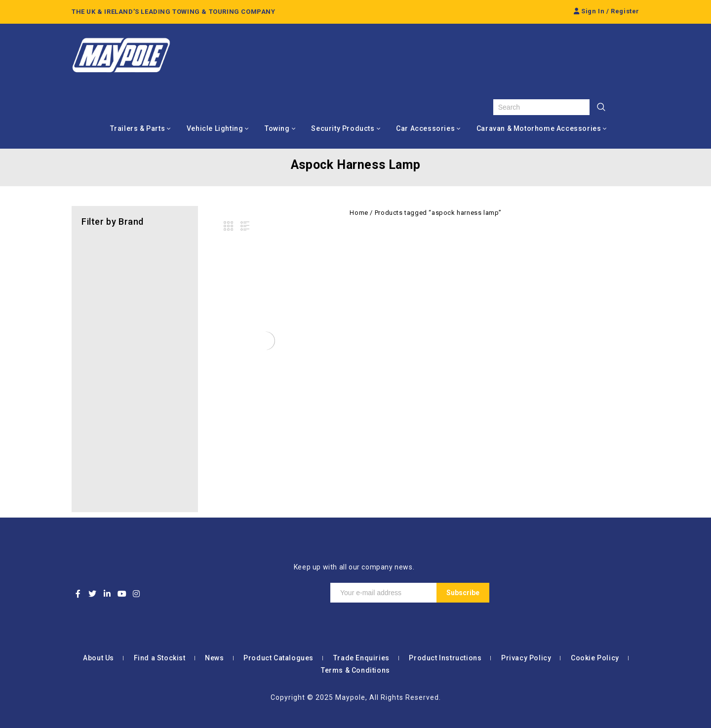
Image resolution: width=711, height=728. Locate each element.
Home (359, 213)
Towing (277, 128)
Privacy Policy (526, 658)
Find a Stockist (160, 658)
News (214, 658)
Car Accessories (425, 128)
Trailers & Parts (138, 128)
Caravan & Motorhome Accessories (539, 128)
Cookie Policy (595, 658)
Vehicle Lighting (215, 128)
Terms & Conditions (355, 670)
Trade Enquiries (361, 658)
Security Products (343, 128)
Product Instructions (445, 658)
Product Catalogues (278, 658)
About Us (99, 658)
